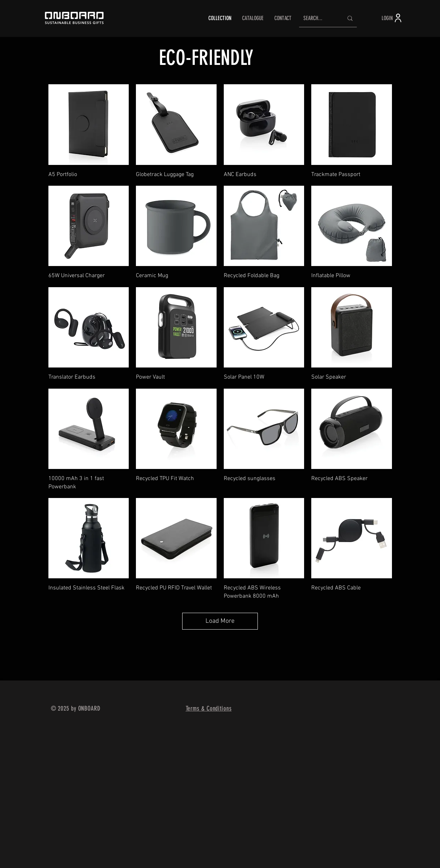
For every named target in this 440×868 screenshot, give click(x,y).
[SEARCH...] (318, 18)
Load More (220, 621)
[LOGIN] (392, 18)
